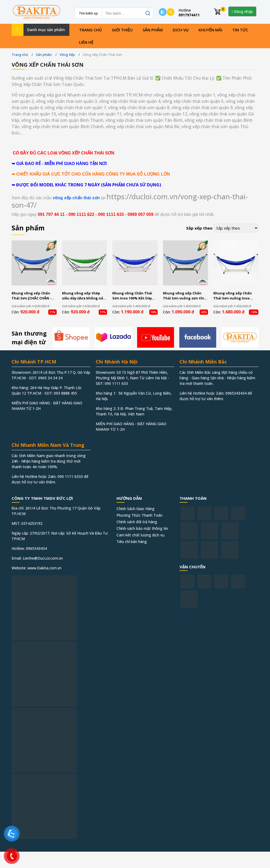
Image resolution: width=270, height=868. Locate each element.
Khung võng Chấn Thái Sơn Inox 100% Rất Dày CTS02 (132, 296)
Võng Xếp (67, 55)
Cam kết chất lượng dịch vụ (141, 535)
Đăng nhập (242, 11)
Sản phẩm (153, 30)
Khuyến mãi (210, 30)
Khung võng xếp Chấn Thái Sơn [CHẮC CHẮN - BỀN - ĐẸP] (31, 296)
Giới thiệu (122, 30)
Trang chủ (90, 30)
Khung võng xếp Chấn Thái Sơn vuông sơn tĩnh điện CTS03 (185, 296)
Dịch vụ (181, 30)
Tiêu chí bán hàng (132, 542)
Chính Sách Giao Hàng (136, 509)
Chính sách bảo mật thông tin (142, 528)
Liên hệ (86, 42)
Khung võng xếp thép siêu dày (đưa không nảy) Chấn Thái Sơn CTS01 (84, 296)
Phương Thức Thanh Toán (139, 515)
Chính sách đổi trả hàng (137, 522)
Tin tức (240, 30)
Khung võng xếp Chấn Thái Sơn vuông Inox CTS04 (233, 296)
